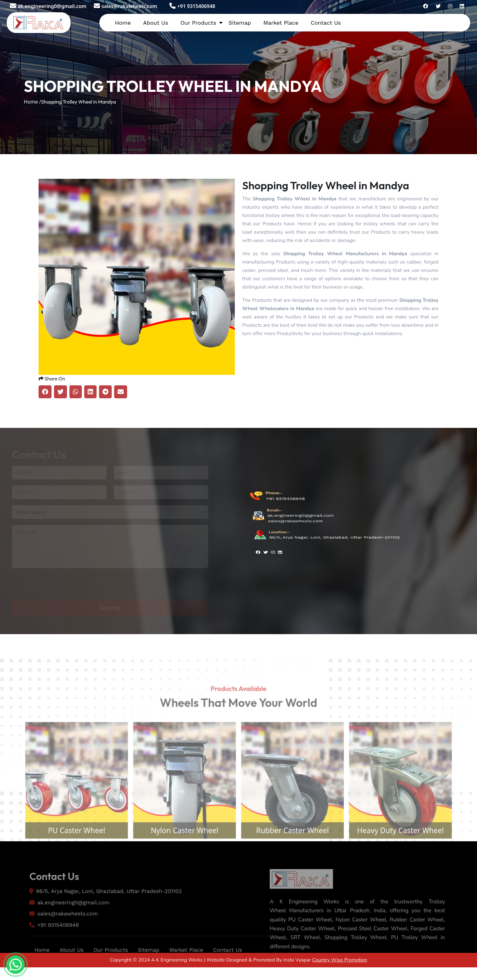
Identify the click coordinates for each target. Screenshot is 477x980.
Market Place (281, 23)
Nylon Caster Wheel (181, 846)
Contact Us (326, 23)
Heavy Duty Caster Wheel (412, 846)
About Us (156, 23)
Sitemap (240, 23)
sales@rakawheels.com (125, 6)
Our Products (198, 23)
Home (123, 23)
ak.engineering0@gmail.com (48, 6)
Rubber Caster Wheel (296, 846)
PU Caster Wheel (65, 846)
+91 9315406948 (192, 6)
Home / (32, 102)
